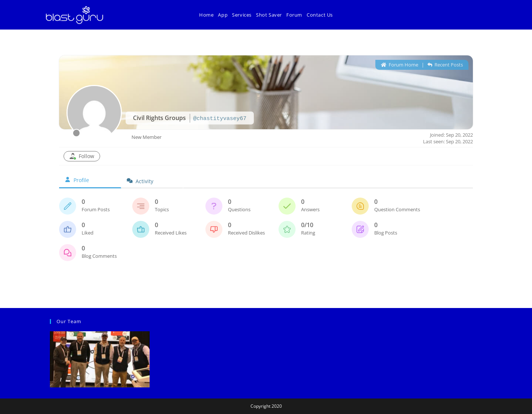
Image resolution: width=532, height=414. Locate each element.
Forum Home (400, 65)
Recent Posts (445, 65)
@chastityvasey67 (220, 119)
